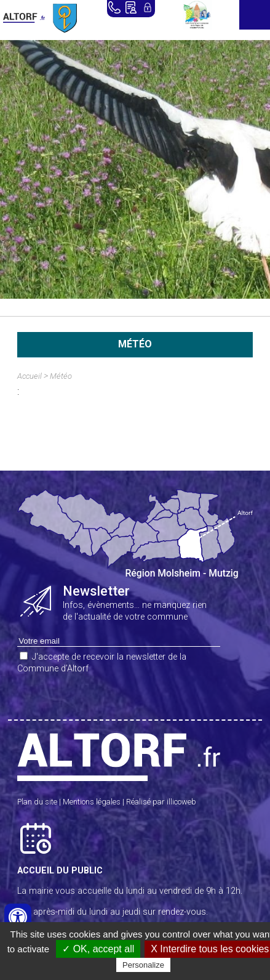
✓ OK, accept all (98, 949)
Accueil (30, 376)
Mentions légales (92, 802)
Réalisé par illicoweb (161, 802)
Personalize (143, 965)
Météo (61, 376)
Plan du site (37, 802)
